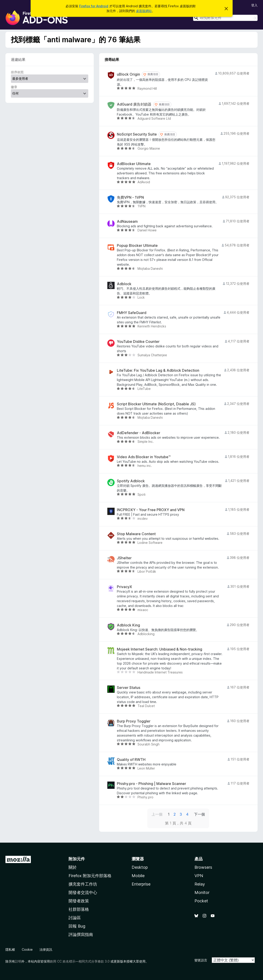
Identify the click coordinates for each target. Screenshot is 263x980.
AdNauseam (127, 221)
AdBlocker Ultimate (134, 164)
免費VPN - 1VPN (130, 197)
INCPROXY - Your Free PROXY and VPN (151, 510)
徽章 (14, 87)
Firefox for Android (94, 6)
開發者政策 (79, 901)
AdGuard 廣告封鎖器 (134, 104)
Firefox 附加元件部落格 (90, 876)
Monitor (202, 892)
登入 (254, 5)
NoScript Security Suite (137, 134)
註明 (18, 961)
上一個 (157, 814)
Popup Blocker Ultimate (137, 246)
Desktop (140, 867)
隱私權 (10, 949)
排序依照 (17, 72)
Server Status (129, 688)
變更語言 (201, 960)
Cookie (27, 949)
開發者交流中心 (83, 892)
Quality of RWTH (131, 760)
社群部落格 (79, 909)
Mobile (138, 876)
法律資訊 (46, 949)
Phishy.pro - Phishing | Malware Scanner (151, 784)
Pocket (201, 901)
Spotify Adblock (131, 481)
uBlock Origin (128, 74)
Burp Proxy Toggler (134, 721)
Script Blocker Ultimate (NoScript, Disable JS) (156, 404)
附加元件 (77, 859)
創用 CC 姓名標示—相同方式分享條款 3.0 (80, 961)
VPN (199, 876)
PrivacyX (124, 587)
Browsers (203, 867)
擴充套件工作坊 (83, 884)
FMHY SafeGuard (132, 313)
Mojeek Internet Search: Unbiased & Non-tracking (160, 649)
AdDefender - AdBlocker (139, 433)
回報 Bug (77, 926)
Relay (200, 884)
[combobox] (225, 18)
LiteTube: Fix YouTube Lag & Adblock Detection (158, 370)
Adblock (124, 284)
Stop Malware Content (136, 534)
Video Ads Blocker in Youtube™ (144, 457)
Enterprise (141, 884)
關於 (73, 867)
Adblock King (128, 625)
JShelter (124, 558)
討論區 (75, 918)
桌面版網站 (144, 11)
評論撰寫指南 (81, 934)
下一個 (199, 814)
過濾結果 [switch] (18, 59)
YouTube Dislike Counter (138, 342)
